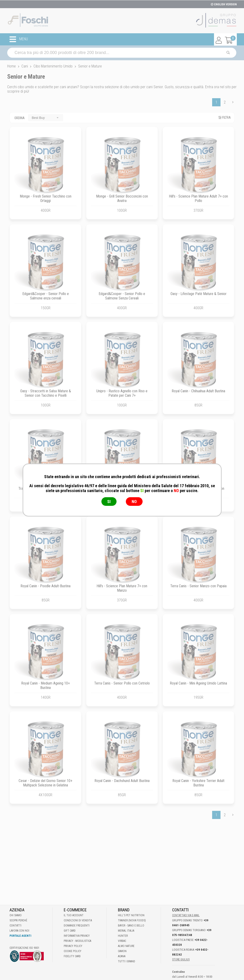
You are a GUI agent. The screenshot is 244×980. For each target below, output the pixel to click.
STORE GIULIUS (181, 960)
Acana (122, 956)
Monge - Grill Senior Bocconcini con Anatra (122, 198)
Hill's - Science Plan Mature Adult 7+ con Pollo (198, 198)
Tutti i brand (127, 961)
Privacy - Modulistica (77, 941)
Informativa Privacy (77, 936)
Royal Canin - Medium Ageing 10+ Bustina (45, 685)
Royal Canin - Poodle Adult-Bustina (45, 586)
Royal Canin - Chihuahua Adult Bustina (198, 391)
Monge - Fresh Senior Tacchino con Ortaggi (46, 198)
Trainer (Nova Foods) (132, 920)
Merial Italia (126, 931)
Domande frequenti (77, 926)
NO (134, 502)
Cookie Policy (73, 951)
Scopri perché (18, 920)
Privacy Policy (73, 946)
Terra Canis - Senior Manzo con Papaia (198, 586)
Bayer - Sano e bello (131, 926)
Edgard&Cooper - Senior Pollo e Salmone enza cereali (46, 296)
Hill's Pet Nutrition (131, 915)
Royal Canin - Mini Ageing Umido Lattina (198, 683)
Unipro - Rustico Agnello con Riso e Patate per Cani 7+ (122, 393)
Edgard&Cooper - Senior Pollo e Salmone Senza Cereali (122, 296)
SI (109, 502)
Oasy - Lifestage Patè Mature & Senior (199, 294)
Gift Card (70, 931)
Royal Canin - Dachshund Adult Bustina (122, 781)
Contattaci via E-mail (186, 915)
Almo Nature (126, 946)
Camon (122, 951)
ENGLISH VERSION (224, 4)
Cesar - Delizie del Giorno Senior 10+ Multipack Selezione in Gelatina (45, 783)
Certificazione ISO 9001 (24, 948)
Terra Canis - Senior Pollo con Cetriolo (122, 683)
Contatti (15, 926)
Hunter (123, 936)
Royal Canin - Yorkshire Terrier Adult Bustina (198, 783)
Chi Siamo (16, 915)
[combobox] (46, 118)
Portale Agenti (20, 936)
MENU (19, 39)
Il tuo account (74, 915)
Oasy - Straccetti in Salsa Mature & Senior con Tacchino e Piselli (46, 393)
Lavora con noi (19, 931)
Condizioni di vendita (78, 920)
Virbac (122, 941)
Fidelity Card (72, 956)
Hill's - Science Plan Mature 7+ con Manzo (122, 588)
